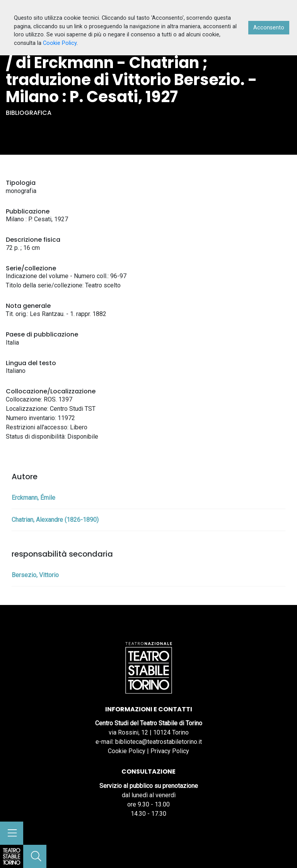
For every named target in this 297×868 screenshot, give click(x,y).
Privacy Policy (170, 751)
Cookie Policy (127, 751)
